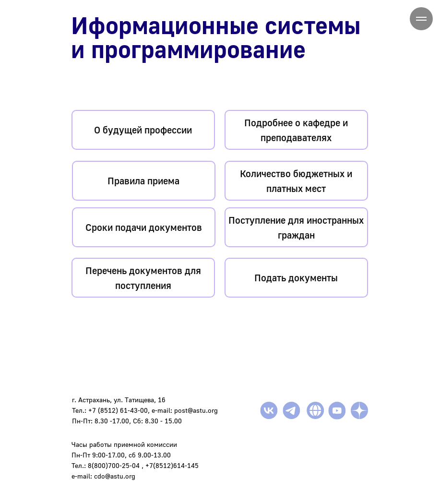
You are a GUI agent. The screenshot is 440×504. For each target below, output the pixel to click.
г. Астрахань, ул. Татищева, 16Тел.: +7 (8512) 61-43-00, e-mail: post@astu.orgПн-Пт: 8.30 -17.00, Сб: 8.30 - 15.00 (145, 410)
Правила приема (143, 180)
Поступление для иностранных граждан (296, 227)
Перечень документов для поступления (143, 278)
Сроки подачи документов (144, 227)
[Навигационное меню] (421, 19)
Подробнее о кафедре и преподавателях (296, 130)
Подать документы (296, 277)
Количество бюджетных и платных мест (296, 181)
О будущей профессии (143, 130)
